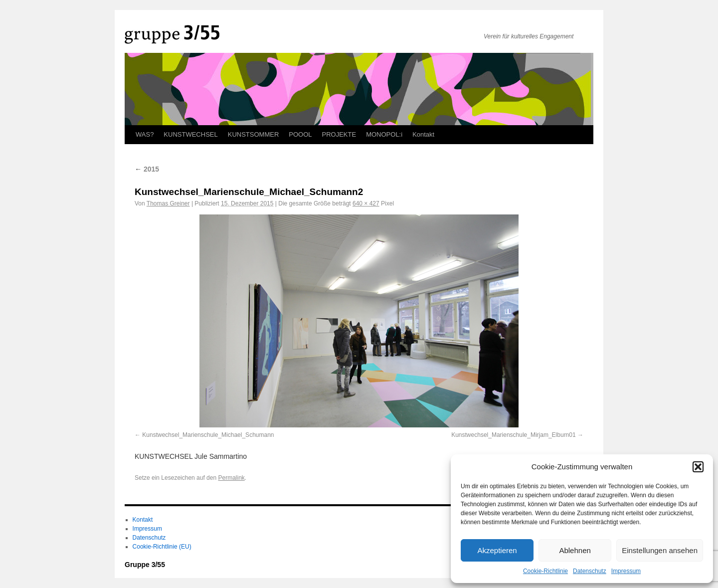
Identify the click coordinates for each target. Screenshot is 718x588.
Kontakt (423, 134)
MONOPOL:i (384, 134)
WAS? (145, 134)
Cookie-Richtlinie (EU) (162, 547)
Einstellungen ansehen (660, 550)
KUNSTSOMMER (254, 134)
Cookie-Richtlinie (545, 571)
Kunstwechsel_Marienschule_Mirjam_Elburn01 (513, 435)
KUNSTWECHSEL (190, 134)
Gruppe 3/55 (145, 565)
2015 (147, 169)
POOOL (300, 134)
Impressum (626, 571)
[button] (698, 467)
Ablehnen (575, 550)
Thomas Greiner (168, 203)
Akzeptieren (497, 550)
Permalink (231, 478)
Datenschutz (590, 571)
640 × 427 (366, 203)
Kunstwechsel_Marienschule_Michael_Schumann (208, 435)
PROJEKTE (339, 134)
